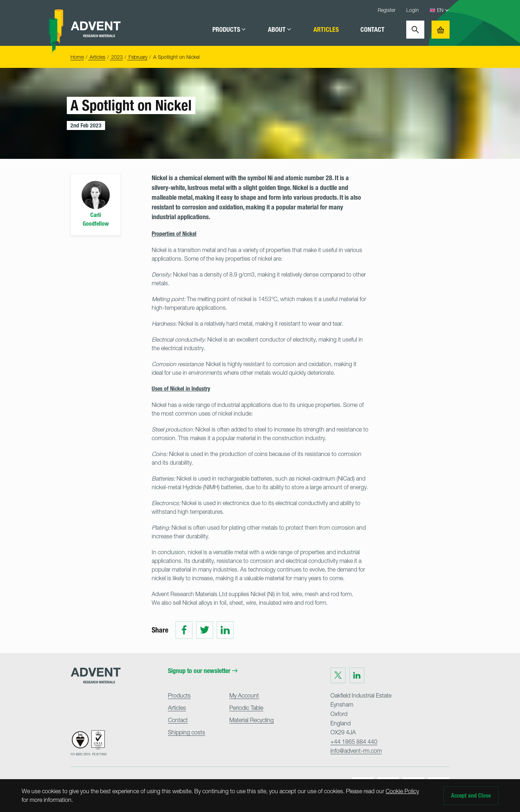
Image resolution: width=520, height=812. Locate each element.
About (280, 30)
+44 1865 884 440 (354, 742)
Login (413, 10)
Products (229, 30)
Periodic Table (246, 708)
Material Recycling (252, 720)
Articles (326, 30)
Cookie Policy (402, 791)
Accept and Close (471, 796)
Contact (372, 30)
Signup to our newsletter (203, 671)
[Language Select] (443, 10)
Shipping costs (187, 732)
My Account (244, 695)
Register (387, 10)
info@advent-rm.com (356, 751)
